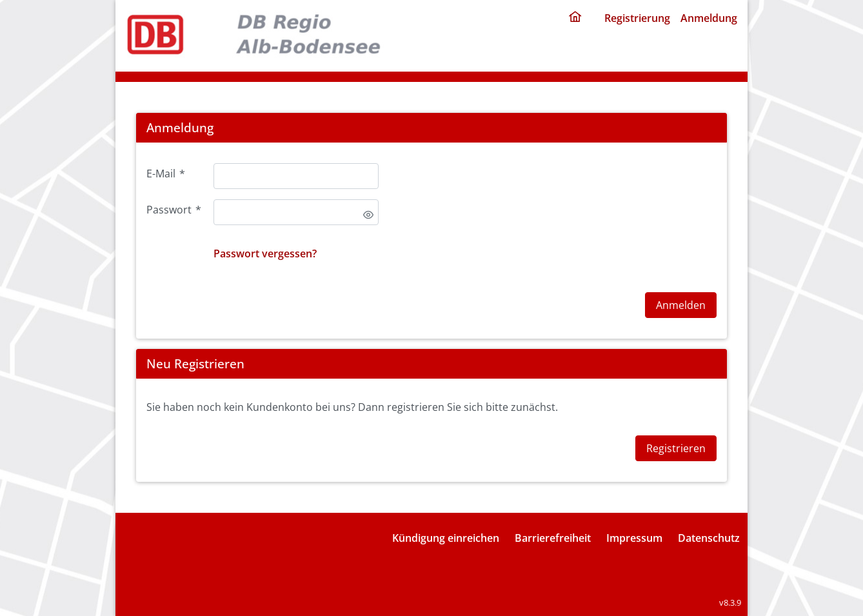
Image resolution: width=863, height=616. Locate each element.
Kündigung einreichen (446, 538)
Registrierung (637, 18)
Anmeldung (709, 18)
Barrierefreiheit (553, 538)
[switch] (368, 215)
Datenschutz (709, 538)
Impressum (634, 538)
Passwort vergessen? (265, 253)
